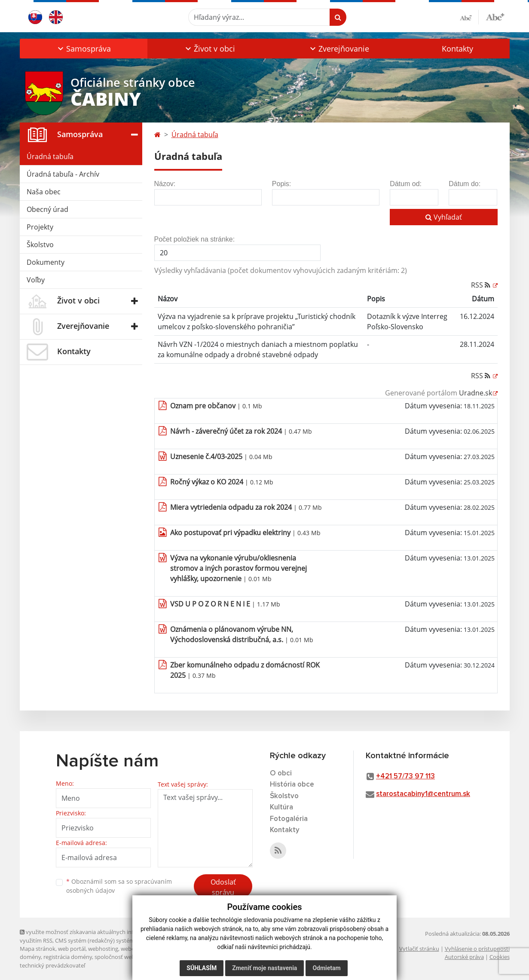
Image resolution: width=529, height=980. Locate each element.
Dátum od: (406, 184)
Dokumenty (46, 262)
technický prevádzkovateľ (52, 965)
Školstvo (40, 245)
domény (30, 957)
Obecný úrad (47, 209)
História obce (292, 785)
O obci (281, 773)
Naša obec (44, 192)
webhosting (103, 949)
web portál (72, 949)
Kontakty (457, 49)
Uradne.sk (475, 393)
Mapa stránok (38, 949)
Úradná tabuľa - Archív (63, 174)
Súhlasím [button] (202, 968)
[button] (84, 49)
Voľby (36, 280)
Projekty (40, 227)
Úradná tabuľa (50, 156)
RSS (482, 285)
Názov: (165, 184)
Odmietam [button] (326, 968)
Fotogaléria (289, 819)
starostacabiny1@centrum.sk (423, 794)
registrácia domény (68, 957)
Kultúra (281, 807)
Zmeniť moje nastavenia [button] (264, 968)
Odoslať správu (223, 887)
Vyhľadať (444, 217)
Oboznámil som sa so (119, 886)
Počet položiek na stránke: (195, 239)
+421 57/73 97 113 (405, 776)
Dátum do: (465, 184)
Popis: (281, 184)
